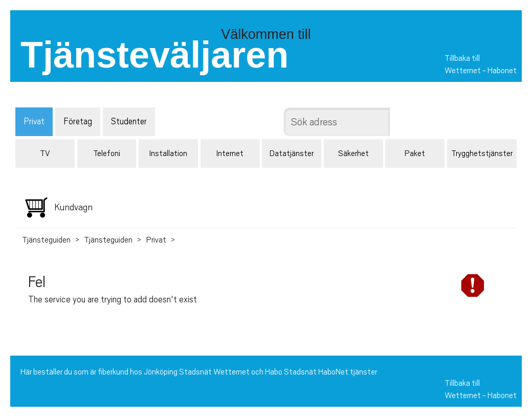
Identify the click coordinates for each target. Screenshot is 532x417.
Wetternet (463, 71)
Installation (168, 153)
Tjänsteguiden (46, 240)
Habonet (502, 71)
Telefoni (107, 153)
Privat (34, 122)
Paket (415, 153)
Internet (230, 153)
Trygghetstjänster (482, 153)
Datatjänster (292, 153)
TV (45, 153)
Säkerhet (353, 153)
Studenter (129, 122)
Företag (78, 122)
